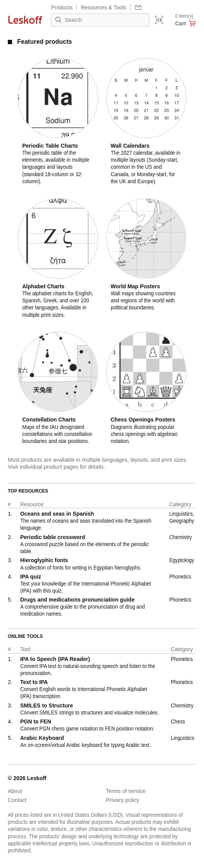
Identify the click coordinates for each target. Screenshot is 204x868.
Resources (103, 7)
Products (62, 7)
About (15, 791)
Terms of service (126, 791)
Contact (17, 800)
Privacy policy (123, 800)
